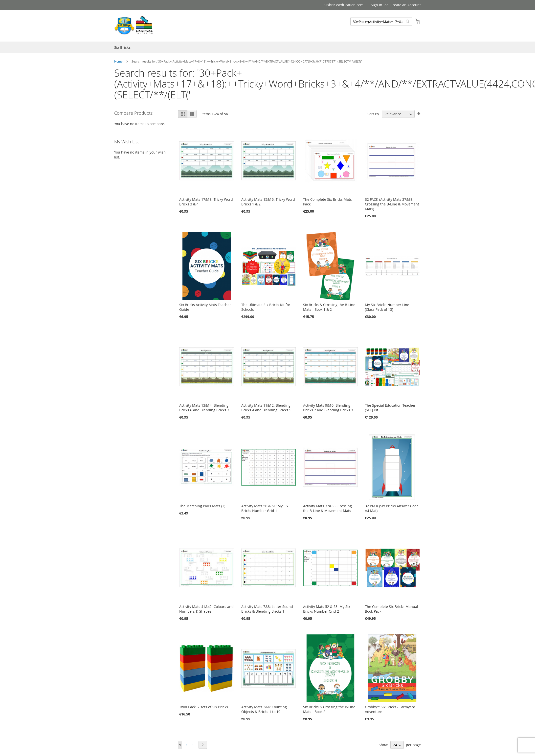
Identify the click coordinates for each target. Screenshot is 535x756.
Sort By (373, 114)
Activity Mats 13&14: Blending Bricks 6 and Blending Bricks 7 (204, 408)
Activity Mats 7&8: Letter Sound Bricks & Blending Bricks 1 (267, 609)
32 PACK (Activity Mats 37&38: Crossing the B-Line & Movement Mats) (392, 204)
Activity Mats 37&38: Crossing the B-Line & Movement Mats (327, 508)
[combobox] (381, 22)
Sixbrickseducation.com (344, 5)
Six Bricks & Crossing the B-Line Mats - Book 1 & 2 (329, 307)
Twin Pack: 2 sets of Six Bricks (204, 707)
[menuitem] (122, 47)
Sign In (377, 5)
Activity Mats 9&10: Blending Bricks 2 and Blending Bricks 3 (328, 408)
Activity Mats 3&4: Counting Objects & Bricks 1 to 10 (264, 709)
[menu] (267, 47)
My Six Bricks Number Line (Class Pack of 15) (387, 307)
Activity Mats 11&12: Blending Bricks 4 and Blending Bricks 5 (266, 408)
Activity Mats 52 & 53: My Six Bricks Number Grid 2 (327, 609)
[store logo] (134, 25)
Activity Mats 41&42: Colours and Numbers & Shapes (206, 609)
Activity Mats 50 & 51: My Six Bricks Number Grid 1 (265, 508)
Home (119, 61)
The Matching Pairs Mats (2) (202, 506)
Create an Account (406, 5)
